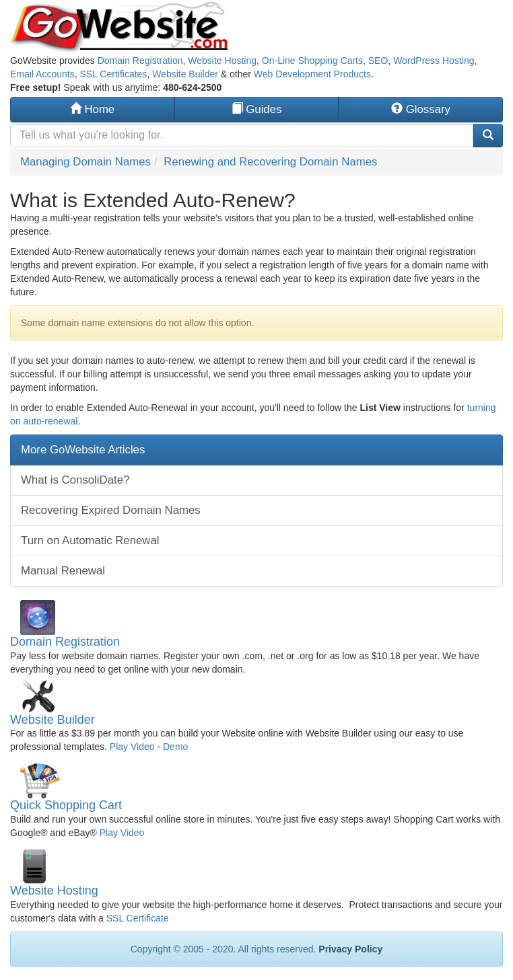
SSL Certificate (138, 918)
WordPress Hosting (434, 61)
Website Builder (185, 74)
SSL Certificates (114, 74)
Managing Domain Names (85, 162)
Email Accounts (42, 74)
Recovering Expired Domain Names (111, 510)
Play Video (132, 747)
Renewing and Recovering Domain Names (270, 162)
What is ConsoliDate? (75, 480)
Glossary (421, 109)
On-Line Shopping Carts (312, 61)
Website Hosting (222, 61)
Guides (257, 109)
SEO (378, 61)
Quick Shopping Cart (66, 805)
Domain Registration (140, 61)
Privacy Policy (350, 949)
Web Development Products (312, 74)
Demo (175, 747)
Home (92, 109)
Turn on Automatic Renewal (90, 540)
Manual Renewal (63, 571)
